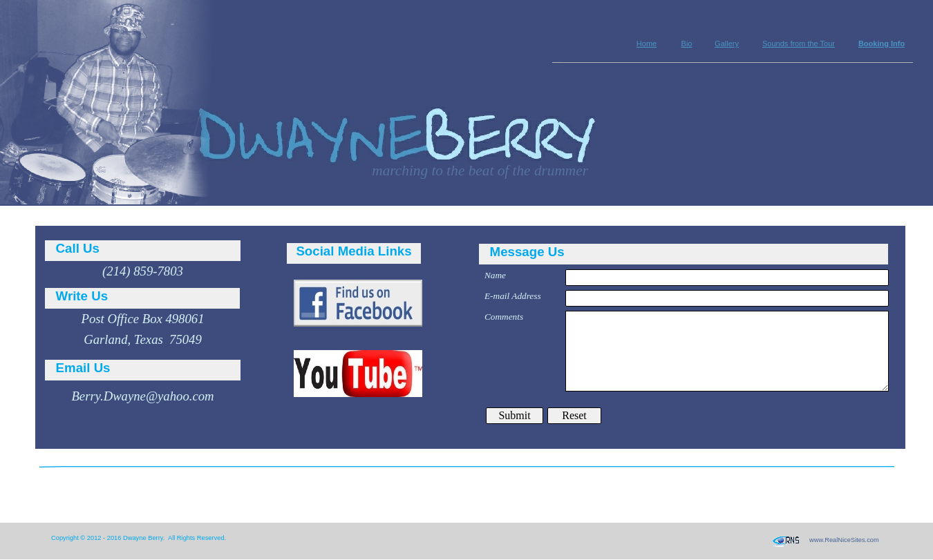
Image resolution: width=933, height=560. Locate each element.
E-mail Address (513, 296)
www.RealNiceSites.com (844, 540)
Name (495, 275)
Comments (504, 317)
